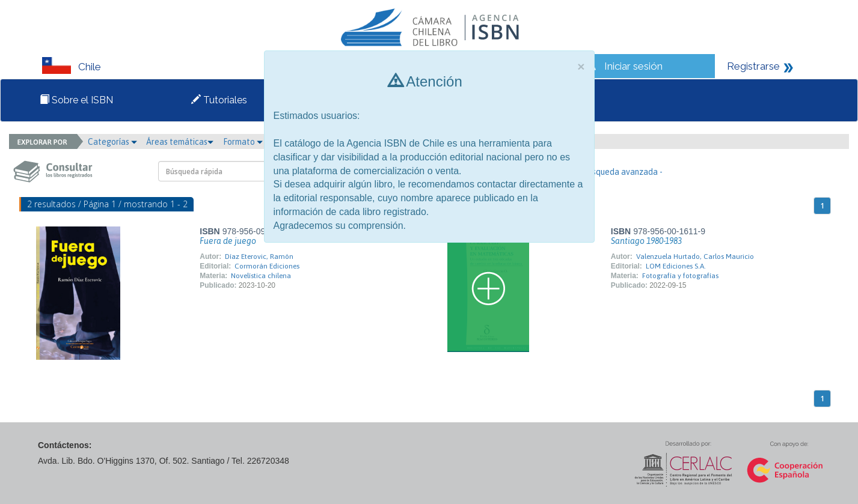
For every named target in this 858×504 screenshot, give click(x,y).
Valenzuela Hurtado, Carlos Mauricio (695, 257)
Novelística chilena (261, 276)
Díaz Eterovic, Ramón (259, 257)
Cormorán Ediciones (267, 266)
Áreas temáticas (180, 142)
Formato (243, 142)
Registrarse (753, 66)
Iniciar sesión (633, 66)
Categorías (112, 142)
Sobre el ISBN (76, 100)
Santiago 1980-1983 (646, 241)
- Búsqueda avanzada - (620, 172)
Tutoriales (219, 100)
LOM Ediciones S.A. (676, 266)
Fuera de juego (228, 241)
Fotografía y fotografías (680, 276)
